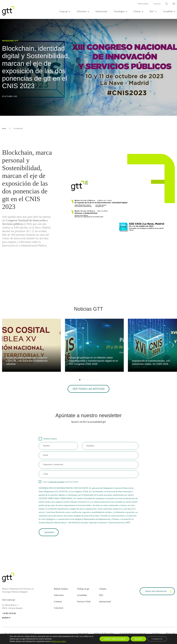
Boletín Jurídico (143, 4)
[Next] (172, 345)
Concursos (157, 4)
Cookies (156, 634)
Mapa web (170, 634)
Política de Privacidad (104, 634)
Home (4, 128)
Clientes (137, 11)
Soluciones (82, 11)
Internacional (101, 11)
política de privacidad (57, 482)
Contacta (58, 602)
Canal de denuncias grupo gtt (133, 634)
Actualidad (168, 11)
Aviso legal (83, 634)
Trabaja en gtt (83, 589)
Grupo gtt (64, 11)
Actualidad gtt (18, 128)
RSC (152, 11)
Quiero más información (159, 591)
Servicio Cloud (84, 602)
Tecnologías (119, 11)
